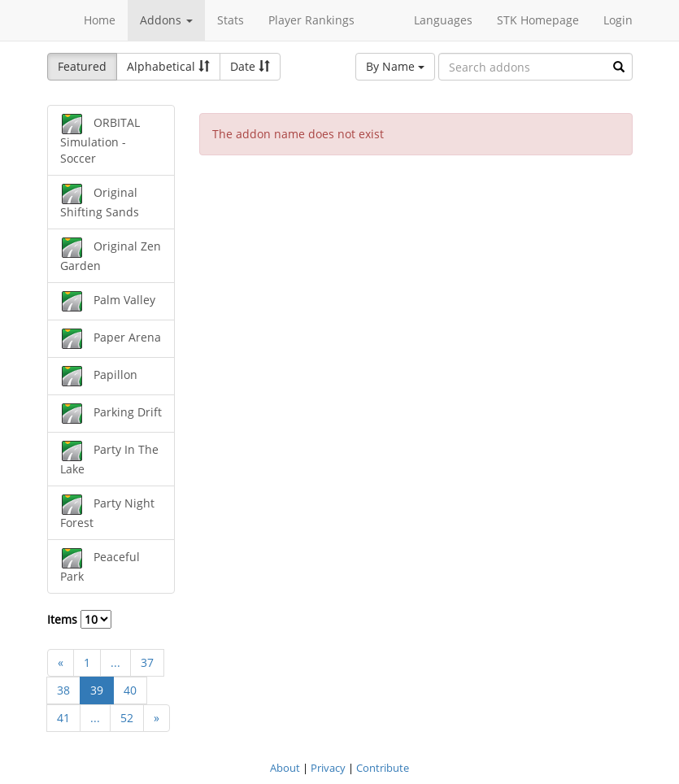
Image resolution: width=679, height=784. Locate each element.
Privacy (328, 768)
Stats (231, 20)
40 (130, 690)
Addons (166, 20)
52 (127, 718)
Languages (443, 20)
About (285, 768)
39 (97, 690)
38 (63, 690)
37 (147, 662)
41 (63, 718)
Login (618, 20)
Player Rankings (311, 20)
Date (250, 66)
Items (79, 619)
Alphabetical (168, 66)
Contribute (383, 768)
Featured (82, 66)
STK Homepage (538, 20)
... (115, 662)
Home (100, 20)
